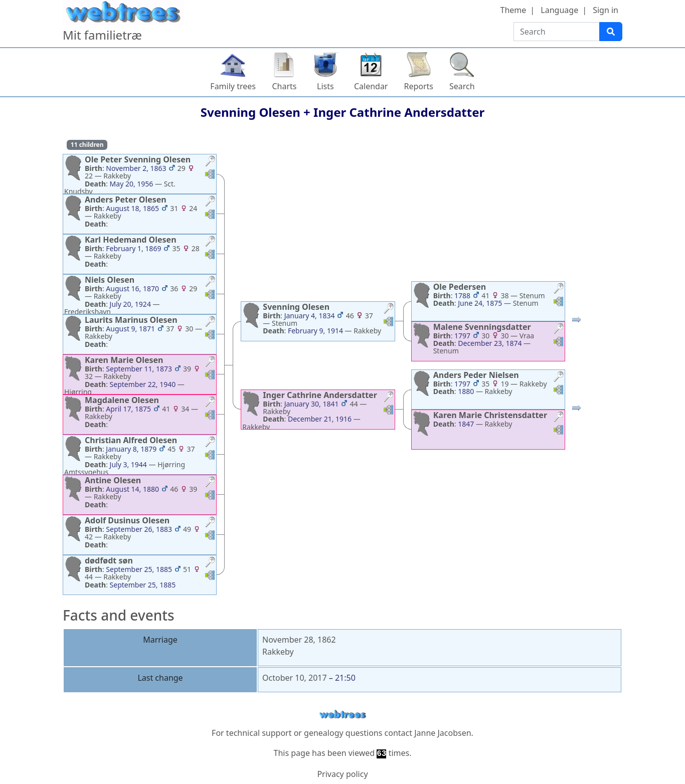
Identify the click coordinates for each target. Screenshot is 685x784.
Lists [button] (325, 86)
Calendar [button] (371, 86)
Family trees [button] (233, 86)
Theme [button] (513, 10)
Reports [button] (418, 86)
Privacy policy (342, 774)
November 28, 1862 (299, 640)
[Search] (611, 32)
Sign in (606, 10)
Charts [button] (284, 86)
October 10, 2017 (295, 678)
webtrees (342, 715)
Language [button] (559, 10)
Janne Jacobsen (443, 733)
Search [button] (462, 86)
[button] (210, 162)
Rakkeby (278, 652)
